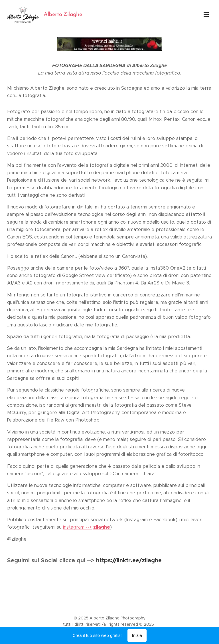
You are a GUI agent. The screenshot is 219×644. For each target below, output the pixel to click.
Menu (206, 15)
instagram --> (77, 527)
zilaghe (102, 527)
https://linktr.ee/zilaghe (129, 560)
